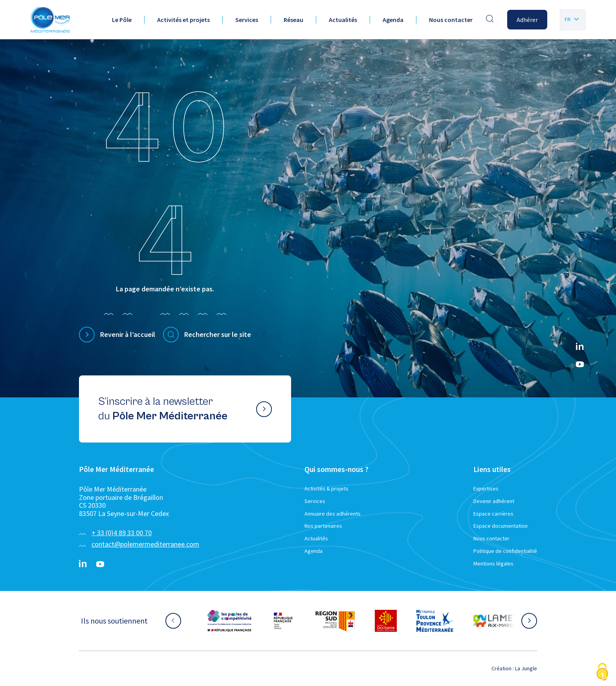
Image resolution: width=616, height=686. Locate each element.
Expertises (486, 488)
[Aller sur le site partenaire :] (229, 621)
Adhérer (527, 20)
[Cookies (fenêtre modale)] (602, 672)
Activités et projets (183, 20)
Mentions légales (493, 563)
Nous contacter (451, 20)
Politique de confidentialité (505, 551)
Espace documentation (500, 526)
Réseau (293, 20)
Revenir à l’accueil (128, 334)
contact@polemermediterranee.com (145, 544)
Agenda (393, 20)
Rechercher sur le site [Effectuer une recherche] (218, 334)
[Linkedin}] (580, 347)
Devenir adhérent (494, 501)
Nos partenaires (323, 526)
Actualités (343, 20)
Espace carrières (493, 514)
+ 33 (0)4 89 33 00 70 (122, 533)
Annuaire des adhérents (333, 514)
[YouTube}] (580, 364)
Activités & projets (326, 488)
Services (247, 20)
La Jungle (526, 668)
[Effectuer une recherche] (490, 20)
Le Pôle (122, 20)
